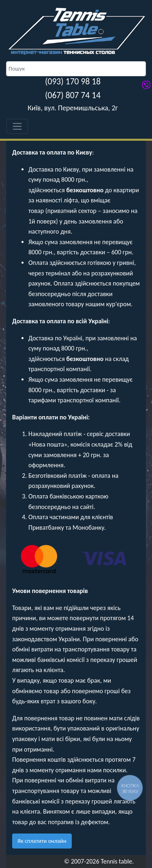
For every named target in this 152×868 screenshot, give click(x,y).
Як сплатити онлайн (42, 841)
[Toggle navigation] (17, 126)
